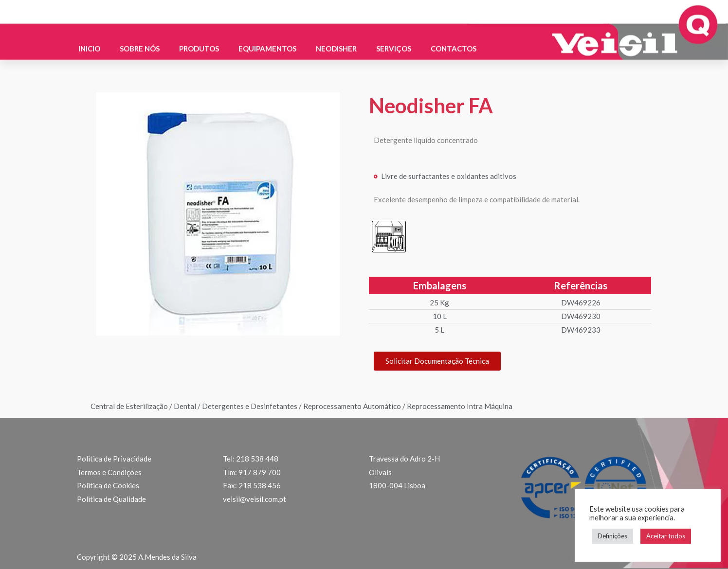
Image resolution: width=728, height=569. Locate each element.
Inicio (89, 39)
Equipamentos (267, 39)
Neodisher (336, 39)
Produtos (199, 39)
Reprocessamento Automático (352, 406)
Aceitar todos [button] (666, 536)
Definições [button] (612, 536)
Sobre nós (140, 39)
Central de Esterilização (129, 406)
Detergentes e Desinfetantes (250, 406)
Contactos (454, 39)
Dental (185, 406)
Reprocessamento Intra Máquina (460, 406)
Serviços (394, 39)
